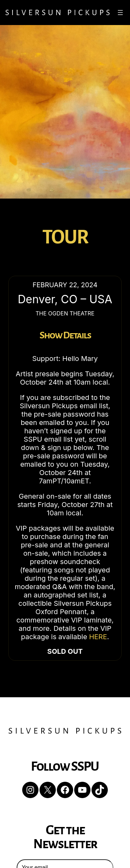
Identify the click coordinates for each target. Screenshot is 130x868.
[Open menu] (120, 13)
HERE (98, 637)
